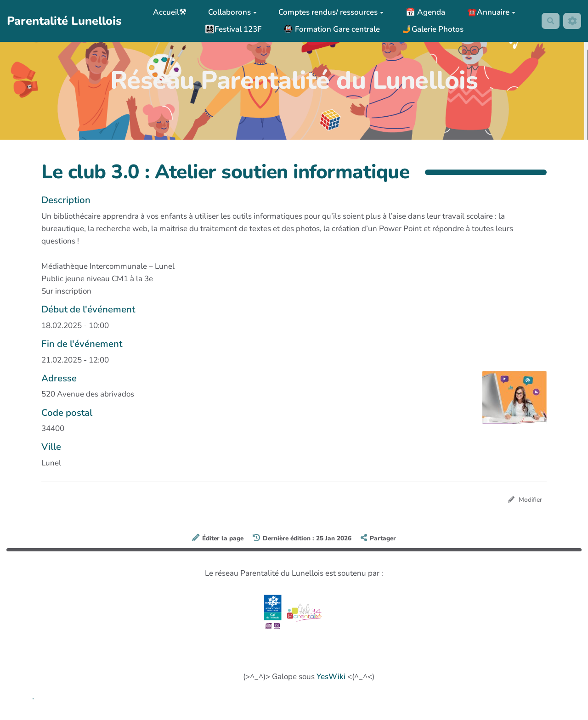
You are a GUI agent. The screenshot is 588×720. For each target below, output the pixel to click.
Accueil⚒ (168, 12)
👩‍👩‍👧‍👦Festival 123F (231, 29)
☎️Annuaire (489, 12)
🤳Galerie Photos (430, 29)
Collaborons (230, 12)
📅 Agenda (424, 12)
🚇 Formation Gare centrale (329, 29)
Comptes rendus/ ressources (329, 12)
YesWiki (331, 677)
